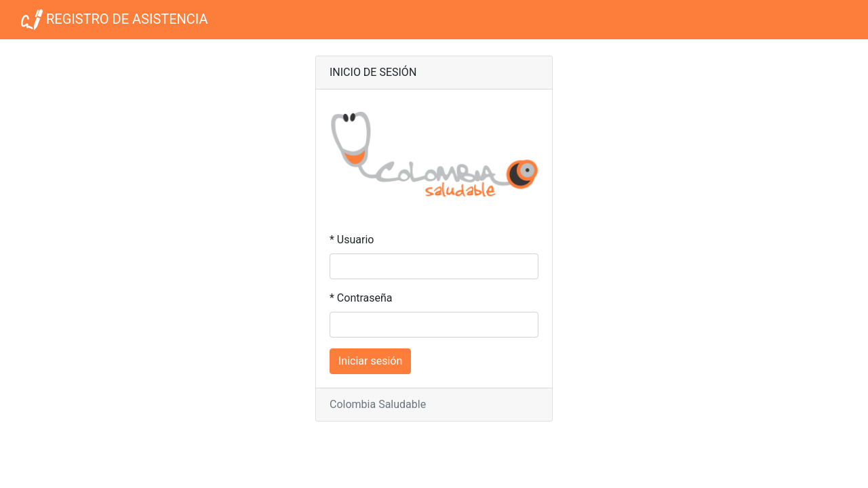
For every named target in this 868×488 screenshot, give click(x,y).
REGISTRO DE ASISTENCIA (115, 20)
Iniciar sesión (370, 361)
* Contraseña (361, 298)
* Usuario (352, 240)
